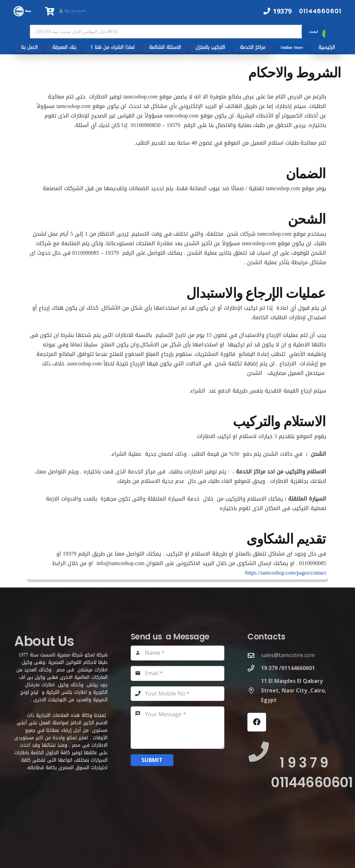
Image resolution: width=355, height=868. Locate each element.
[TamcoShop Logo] (23, 11)
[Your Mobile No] (178, 694)
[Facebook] (257, 722)
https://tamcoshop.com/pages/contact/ (285, 573)
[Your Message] (178, 728)
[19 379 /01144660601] (254, 668)
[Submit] (152, 760)
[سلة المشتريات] (50, 11)
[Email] (178, 673)
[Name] (178, 653)
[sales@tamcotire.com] (254, 655)
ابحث (313, 31)
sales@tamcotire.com (288, 655)
